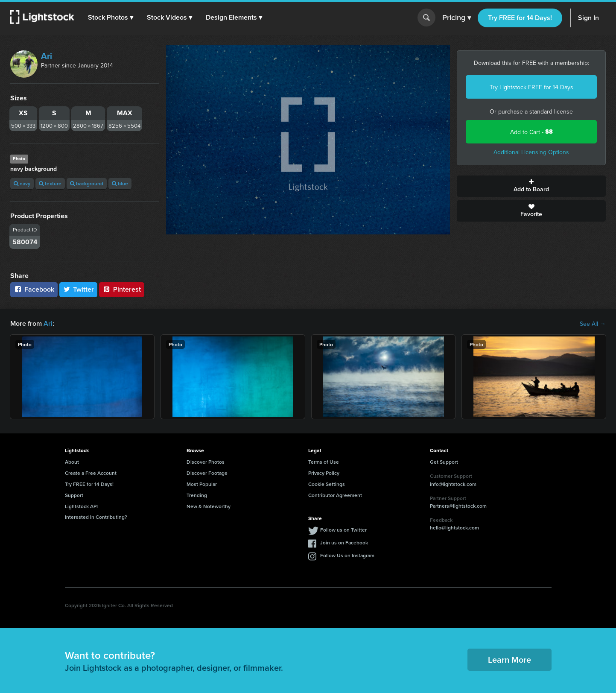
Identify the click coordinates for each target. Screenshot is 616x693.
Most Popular (202, 484)
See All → (593, 324)
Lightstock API (81, 506)
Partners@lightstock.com (458, 506)
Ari (47, 56)
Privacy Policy (324, 473)
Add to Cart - (531, 132)
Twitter (79, 289)
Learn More (509, 659)
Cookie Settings (327, 484)
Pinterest (122, 289)
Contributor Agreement (335, 495)
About (72, 462)
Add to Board (531, 186)
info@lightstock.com (453, 484)
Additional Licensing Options (531, 152)
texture (50, 183)
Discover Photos (206, 462)
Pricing (457, 18)
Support (74, 495)
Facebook (34, 289)
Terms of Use (324, 462)
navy (22, 183)
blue (120, 183)
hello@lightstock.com (454, 528)
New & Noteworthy (209, 506)
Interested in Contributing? (96, 517)
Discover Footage (207, 473)
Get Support (444, 462)
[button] (111, 18)
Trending (197, 495)
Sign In (588, 18)
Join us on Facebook (344, 542)
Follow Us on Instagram (347, 555)
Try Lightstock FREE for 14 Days (531, 87)
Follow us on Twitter (343, 530)
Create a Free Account (91, 473)
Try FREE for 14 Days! (520, 18)
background (87, 183)
